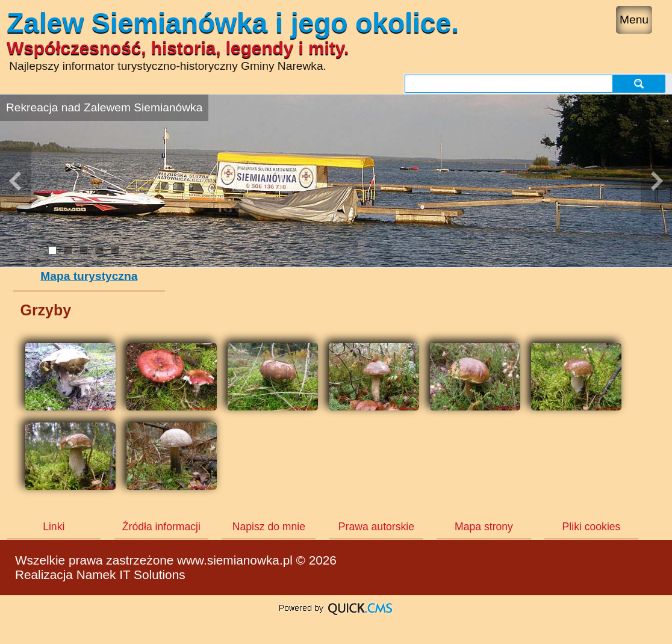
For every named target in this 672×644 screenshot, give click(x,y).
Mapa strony (484, 527)
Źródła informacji (161, 527)
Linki (54, 527)
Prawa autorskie (376, 527)
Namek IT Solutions (131, 574)
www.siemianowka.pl (235, 560)
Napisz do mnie (269, 527)
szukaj (639, 83)
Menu (634, 20)
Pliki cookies (592, 527)
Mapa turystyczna (89, 276)
